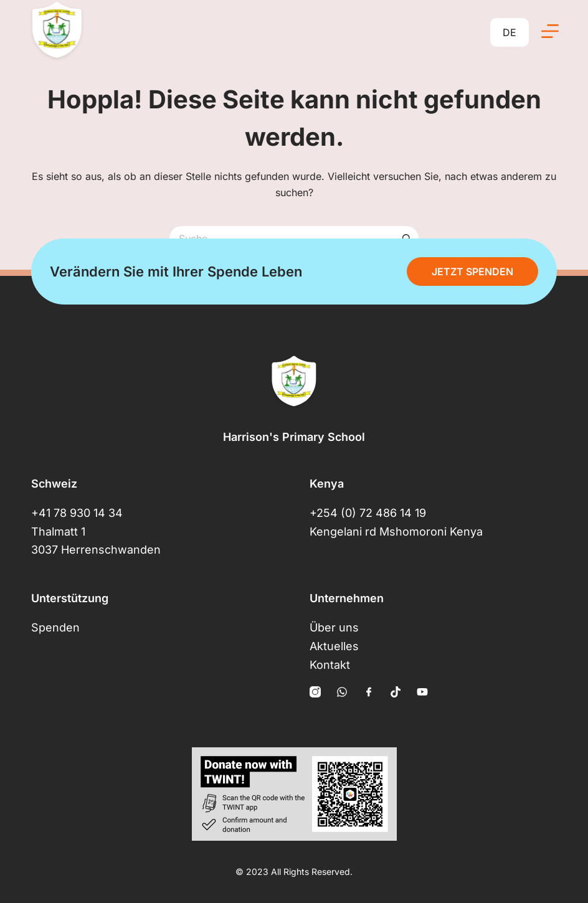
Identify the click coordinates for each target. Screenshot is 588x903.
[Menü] (550, 31)
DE (510, 32)
